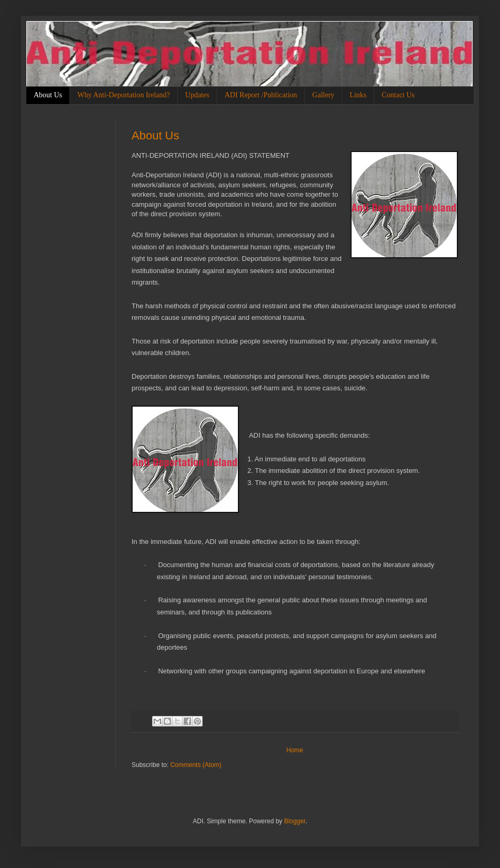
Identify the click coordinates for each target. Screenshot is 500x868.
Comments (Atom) (196, 765)
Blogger (295, 821)
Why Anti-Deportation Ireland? (124, 95)
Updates (197, 95)
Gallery (323, 95)
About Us (48, 95)
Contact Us (398, 95)
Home (295, 750)
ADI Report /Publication (261, 95)
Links (358, 95)
